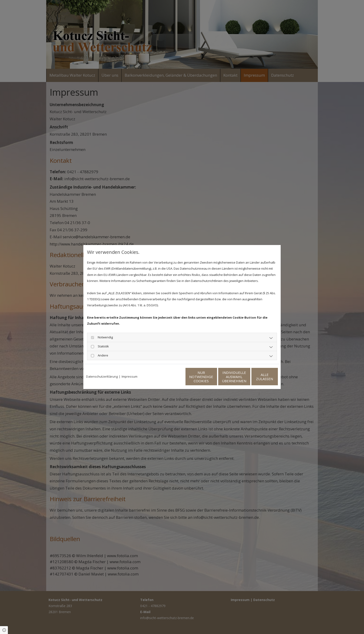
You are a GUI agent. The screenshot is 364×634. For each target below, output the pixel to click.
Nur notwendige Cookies (168, 377)
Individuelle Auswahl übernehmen (212, 377)
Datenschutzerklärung (102, 376)
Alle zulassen (256, 377)
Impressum (130, 376)
